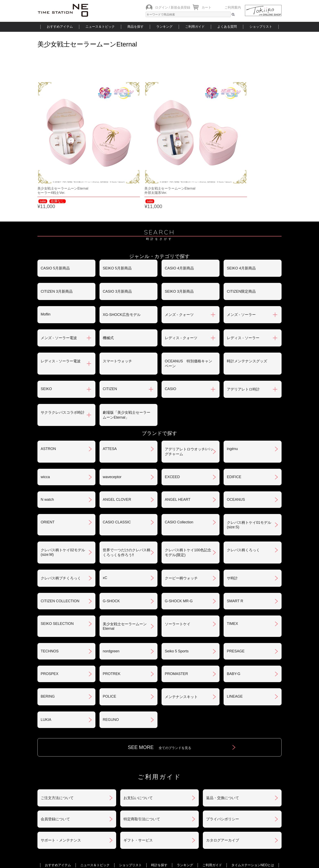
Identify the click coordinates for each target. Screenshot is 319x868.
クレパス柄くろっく (243, 506)
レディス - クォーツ (181, 293)
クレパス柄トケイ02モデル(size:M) (63, 508)
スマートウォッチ (117, 317)
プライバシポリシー (223, 775)
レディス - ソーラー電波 (61, 317)
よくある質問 (227, 27)
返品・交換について (223, 753)
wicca (45, 432)
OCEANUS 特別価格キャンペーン (188, 319)
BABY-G (234, 629)
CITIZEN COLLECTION (60, 557)
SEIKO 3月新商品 (179, 247)
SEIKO (46, 344)
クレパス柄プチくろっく (61, 534)
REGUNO (111, 675)
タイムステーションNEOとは (253, 821)
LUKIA (46, 675)
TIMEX (232, 579)
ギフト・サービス (138, 796)
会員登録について (55, 775)
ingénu (232, 404)
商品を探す (135, 27)
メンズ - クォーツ (179, 270)
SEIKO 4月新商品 (241, 224)
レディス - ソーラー (243, 293)
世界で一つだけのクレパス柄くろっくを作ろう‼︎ (127, 508)
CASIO (170, 344)
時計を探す (159, 821)
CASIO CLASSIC (117, 478)
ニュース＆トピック (100, 27)
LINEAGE (235, 652)
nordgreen (111, 607)
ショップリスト (261, 27)
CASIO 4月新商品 (179, 224)
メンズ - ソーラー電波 (59, 293)
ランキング (164, 27)
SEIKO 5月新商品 (117, 224)
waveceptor (112, 432)
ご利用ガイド (195, 27)
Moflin (46, 270)
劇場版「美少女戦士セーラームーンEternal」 (127, 371)
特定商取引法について (142, 775)
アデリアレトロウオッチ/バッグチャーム (189, 407)
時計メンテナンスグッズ (247, 317)
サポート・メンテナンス (61, 796)
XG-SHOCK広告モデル (122, 270)
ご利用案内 (233, 7)
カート (206, 7)
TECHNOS (50, 607)
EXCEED (172, 432)
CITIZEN (110, 344)
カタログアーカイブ (223, 796)
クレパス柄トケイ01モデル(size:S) (249, 480)
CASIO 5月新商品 (55, 224)
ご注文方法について (57, 753)
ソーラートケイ (178, 580)
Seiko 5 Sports (177, 607)
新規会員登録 (180, 7)
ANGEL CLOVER (117, 455)
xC (105, 533)
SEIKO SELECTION (57, 579)
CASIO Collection (179, 478)
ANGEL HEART (178, 455)
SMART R (235, 557)
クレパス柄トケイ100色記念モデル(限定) (188, 508)
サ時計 (232, 534)
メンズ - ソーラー (241, 270)
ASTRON (48, 404)
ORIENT (48, 478)
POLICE (109, 652)
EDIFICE (234, 432)
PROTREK (112, 629)
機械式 (108, 293)
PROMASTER (176, 629)
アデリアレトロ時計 (243, 345)
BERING (48, 652)
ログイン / (162, 7)
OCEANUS (236, 455)
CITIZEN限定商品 (241, 247)
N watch (47, 455)
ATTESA (110, 404)
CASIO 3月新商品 (117, 247)
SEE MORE (159, 703)
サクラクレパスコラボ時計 (63, 368)
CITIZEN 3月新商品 (57, 247)
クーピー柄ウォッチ (181, 534)
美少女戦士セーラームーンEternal (125, 582)
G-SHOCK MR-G (179, 557)
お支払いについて (138, 753)
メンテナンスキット (181, 652)
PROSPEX (50, 629)
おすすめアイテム (60, 27)
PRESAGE (236, 607)
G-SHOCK (111, 557)
